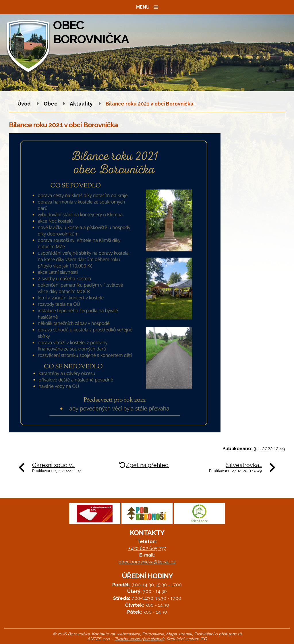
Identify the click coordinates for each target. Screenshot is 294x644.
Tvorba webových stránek (140, 639)
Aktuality (81, 104)
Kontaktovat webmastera (116, 634)
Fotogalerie (153, 634)
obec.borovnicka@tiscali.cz (147, 562)
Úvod (24, 104)
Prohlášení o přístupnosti (218, 634)
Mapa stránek (179, 634)
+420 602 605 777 (147, 548)
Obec (50, 104)
